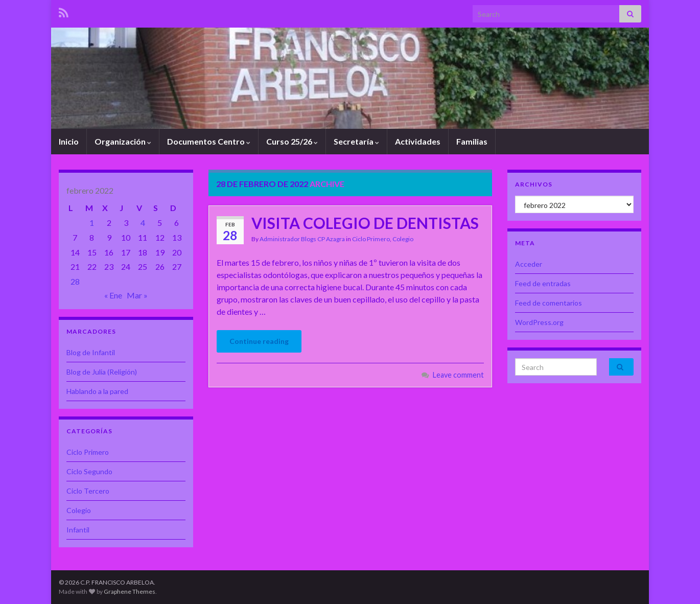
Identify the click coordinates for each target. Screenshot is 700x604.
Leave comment (458, 375)
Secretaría (356, 141)
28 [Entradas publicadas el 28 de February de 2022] (75, 281)
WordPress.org (539, 322)
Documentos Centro (209, 141)
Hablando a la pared (97, 391)
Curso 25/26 (292, 141)
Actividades (418, 141)
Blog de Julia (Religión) (102, 372)
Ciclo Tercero (88, 491)
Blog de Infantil (91, 352)
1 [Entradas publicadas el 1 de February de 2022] (92, 223)
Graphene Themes (130, 591)
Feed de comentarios (549, 303)
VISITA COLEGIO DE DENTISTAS (365, 223)
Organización (123, 141)
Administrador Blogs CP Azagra (302, 239)
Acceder (529, 264)
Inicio (69, 141)
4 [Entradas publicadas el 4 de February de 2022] (143, 223)
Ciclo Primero (371, 239)
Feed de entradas (543, 283)
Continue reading (259, 341)
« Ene (113, 295)
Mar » (137, 295)
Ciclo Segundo (89, 471)
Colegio (403, 239)
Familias (472, 141)
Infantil (78, 530)
